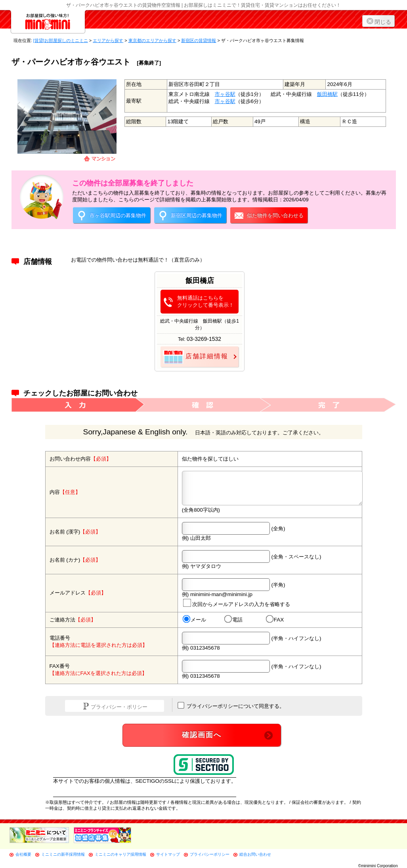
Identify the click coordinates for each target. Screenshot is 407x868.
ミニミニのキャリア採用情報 (120, 854)
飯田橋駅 (327, 94)
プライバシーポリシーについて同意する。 (231, 705)
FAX (275, 619)
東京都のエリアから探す (152, 40)
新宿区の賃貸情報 (199, 40)
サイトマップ (168, 854)
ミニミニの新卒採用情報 (63, 854)
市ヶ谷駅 (225, 94)
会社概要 (23, 854)
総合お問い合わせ (255, 854)
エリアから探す (108, 40)
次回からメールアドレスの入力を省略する (236, 603)
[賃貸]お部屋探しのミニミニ (61, 40)
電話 (233, 619)
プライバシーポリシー (210, 854)
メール (194, 619)
